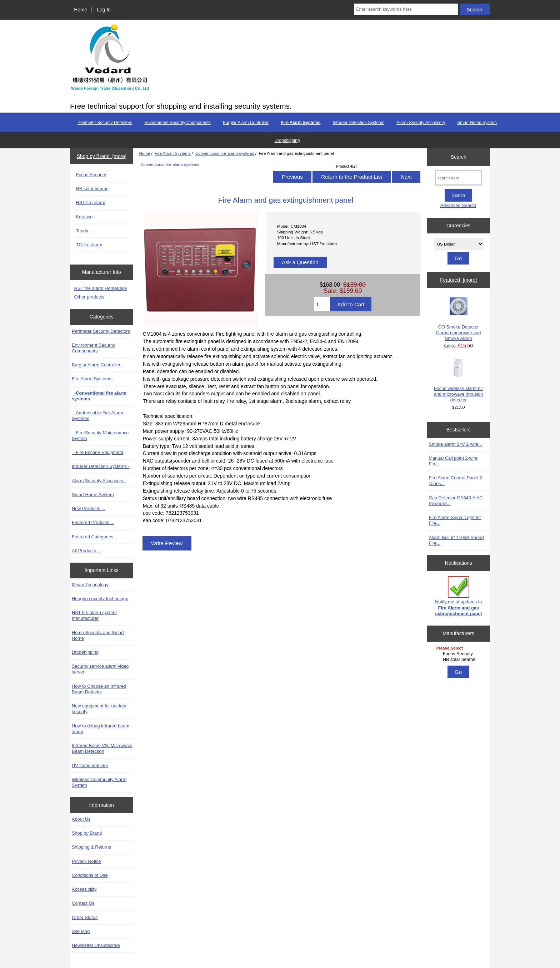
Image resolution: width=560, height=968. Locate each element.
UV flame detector (90, 765)
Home (81, 10)
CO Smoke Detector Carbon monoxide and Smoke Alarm (458, 319)
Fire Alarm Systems (173, 153)
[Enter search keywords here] (406, 9)
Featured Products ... (93, 522)
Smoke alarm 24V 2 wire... (455, 444)
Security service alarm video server (100, 669)
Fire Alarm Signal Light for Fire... (455, 520)
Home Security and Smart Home (98, 635)
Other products (89, 297)
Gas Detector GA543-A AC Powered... (456, 501)
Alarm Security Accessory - (99, 481)
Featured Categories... (94, 537)
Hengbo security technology (100, 599)
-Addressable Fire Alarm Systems (97, 416)
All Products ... (86, 551)
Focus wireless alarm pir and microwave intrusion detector (458, 381)
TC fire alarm (89, 245)
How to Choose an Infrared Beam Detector (99, 689)
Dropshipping (287, 140)
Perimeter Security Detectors (105, 123)
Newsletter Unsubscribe (96, 945)
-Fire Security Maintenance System (100, 436)
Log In (104, 10)
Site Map (81, 931)
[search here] (458, 178)
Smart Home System (477, 123)
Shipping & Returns (91, 847)
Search (459, 157)
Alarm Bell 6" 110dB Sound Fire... (456, 540)
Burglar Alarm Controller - (97, 365)
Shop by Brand (87, 833)
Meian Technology (90, 585)
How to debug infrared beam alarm (101, 729)
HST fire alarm (91, 203)
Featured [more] (458, 280)
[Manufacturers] (459, 654)
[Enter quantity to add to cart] (322, 304)
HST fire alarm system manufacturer (94, 615)
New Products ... (89, 508)
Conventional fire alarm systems (225, 153)
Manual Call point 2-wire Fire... (453, 461)
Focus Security (91, 175)
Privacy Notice (86, 861)
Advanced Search (458, 205)
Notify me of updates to (458, 596)
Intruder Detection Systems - (101, 466)
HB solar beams (92, 189)
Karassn (84, 217)
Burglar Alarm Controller (246, 123)
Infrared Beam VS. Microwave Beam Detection (102, 748)
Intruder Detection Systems (358, 123)
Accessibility (84, 889)
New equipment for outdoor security (99, 709)
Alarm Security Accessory (421, 123)
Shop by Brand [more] (102, 156)
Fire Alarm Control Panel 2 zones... (455, 481)
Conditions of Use (90, 875)
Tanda (82, 231)
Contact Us (83, 903)
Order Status (85, 917)
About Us (81, 819)
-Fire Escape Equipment (97, 452)
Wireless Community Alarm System (99, 782)
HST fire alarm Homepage (101, 288)
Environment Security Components (177, 123)
